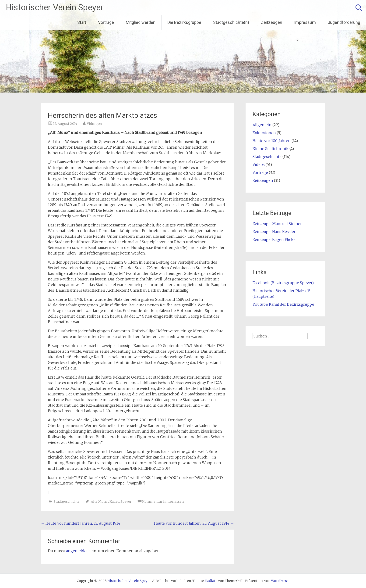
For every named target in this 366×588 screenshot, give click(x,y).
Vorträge (106, 22)
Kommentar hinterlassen (163, 502)
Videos (259, 165)
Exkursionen (264, 133)
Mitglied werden (141, 22)
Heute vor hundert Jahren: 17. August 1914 (81, 523)
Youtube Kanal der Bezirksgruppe (283, 304)
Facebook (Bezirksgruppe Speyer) (283, 283)
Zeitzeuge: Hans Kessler (274, 232)
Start (82, 22)
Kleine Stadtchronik (271, 149)
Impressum (305, 22)
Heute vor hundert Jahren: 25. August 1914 (194, 523)
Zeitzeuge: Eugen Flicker (275, 240)
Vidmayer (95, 124)
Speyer (126, 502)
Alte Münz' (99, 502)
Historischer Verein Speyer (55, 7)
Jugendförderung (344, 22)
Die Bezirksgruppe (184, 22)
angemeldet (77, 551)
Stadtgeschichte (67, 502)
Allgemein (262, 125)
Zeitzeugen (272, 22)
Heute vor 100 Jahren (272, 141)
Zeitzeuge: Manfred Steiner (277, 224)
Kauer (114, 502)
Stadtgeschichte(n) (231, 22)
